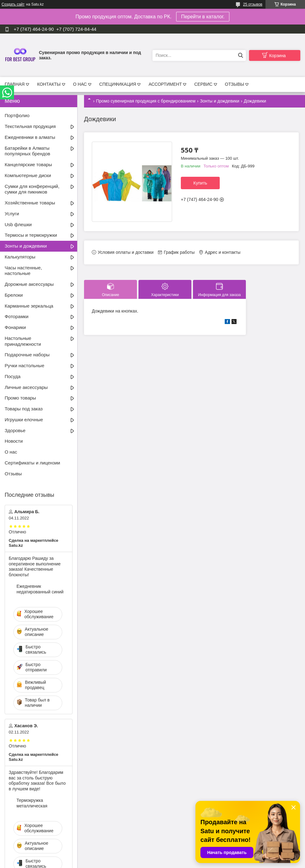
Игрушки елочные (24, 420)
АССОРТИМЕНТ (165, 84)
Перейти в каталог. (203, 17)
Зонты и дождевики (219, 101)
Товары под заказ (24, 409)
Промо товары (20, 398)
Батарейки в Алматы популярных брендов (27, 151)
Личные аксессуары (26, 387)
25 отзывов (253, 4)
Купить (200, 183)
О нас (11, 452)
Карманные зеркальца (29, 306)
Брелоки (14, 295)
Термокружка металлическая (32, 803)
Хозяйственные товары (30, 203)
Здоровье (15, 430)
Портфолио (17, 115)
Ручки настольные (24, 365)
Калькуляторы (20, 257)
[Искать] (240, 55)
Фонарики (15, 327)
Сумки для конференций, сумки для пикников (32, 189)
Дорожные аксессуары (29, 284)
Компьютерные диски (28, 175)
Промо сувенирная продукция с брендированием (146, 101)
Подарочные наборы (27, 355)
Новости (14, 441)
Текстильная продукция (30, 126)
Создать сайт (13, 4)
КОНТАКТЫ (49, 84)
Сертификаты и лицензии (32, 463)
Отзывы (13, 474)
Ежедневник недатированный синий (40, 589)
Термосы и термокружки (31, 235)
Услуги (12, 214)
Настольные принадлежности (23, 341)
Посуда (13, 376)
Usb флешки (18, 224)
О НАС (80, 84)
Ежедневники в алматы (30, 137)
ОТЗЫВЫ (235, 84)
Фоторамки (16, 316)
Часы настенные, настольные (23, 271)
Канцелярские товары (28, 164)
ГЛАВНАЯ (15, 84)
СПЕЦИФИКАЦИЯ (118, 84)
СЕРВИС (203, 84)
